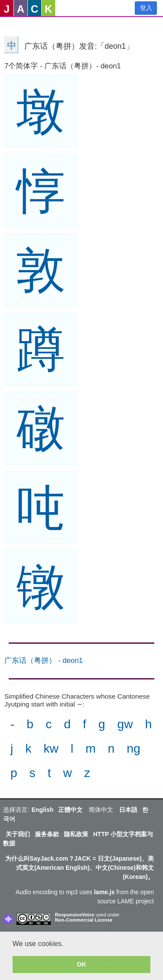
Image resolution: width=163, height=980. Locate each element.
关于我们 (18, 834)
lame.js (104, 892)
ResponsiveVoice (75, 915)
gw (125, 724)
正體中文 (70, 810)
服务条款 (47, 834)
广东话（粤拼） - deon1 (44, 661)
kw (51, 749)
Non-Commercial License (84, 920)
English (42, 810)
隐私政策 (76, 834)
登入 (146, 8)
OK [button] (82, 964)
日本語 (128, 810)
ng (134, 749)
